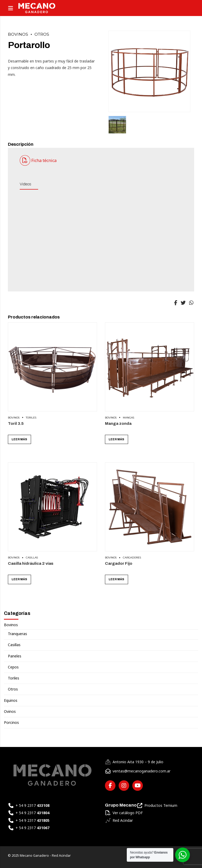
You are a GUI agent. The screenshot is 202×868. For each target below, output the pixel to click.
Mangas (128, 418)
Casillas (32, 558)
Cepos (13, 667)
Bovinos (18, 34)
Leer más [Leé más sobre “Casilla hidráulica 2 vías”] (19, 579)
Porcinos (11, 723)
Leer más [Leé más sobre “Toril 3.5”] (19, 439)
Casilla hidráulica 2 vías (31, 563)
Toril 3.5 (16, 423)
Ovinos (10, 712)
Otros (42, 34)
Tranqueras (17, 634)
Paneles (15, 656)
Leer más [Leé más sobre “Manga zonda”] (116, 439)
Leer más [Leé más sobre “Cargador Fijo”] (116, 579)
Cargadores (132, 558)
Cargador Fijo (119, 563)
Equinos (11, 700)
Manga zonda (118, 423)
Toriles (31, 418)
